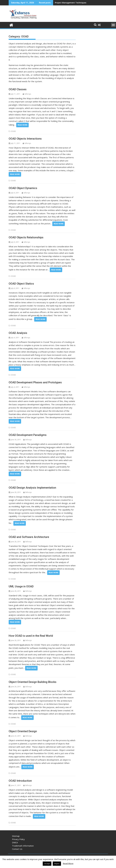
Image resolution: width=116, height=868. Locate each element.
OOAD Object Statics (21, 284)
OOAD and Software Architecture (29, 537)
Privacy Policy (18, 839)
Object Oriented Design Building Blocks (33, 682)
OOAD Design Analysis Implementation (32, 488)
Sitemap (16, 836)
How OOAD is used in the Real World (31, 636)
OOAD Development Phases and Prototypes (35, 382)
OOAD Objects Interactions (25, 139)
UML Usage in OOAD (21, 586)
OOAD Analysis (18, 333)
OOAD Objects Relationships (26, 237)
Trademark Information (23, 846)
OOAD (13, 131)
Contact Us (17, 849)
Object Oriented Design (23, 731)
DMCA (15, 842)
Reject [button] (57, 864)
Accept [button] (47, 864)
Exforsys (27, 94)
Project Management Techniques (71, 3)
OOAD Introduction (20, 781)
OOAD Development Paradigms (28, 435)
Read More (22, 125)
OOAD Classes (18, 89)
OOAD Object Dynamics (23, 188)
